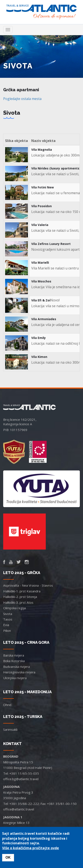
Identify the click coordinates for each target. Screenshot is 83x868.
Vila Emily (39, 338)
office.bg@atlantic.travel (21, 779)
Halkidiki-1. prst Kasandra (22, 591)
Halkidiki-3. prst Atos (18, 602)
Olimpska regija (14, 608)
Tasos (8, 619)
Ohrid (7, 705)
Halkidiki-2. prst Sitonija (20, 597)
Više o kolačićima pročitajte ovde (31, 848)
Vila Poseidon (41, 206)
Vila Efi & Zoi (41, 300)
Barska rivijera (14, 655)
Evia (6, 625)
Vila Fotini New (43, 187)
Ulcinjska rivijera (15, 678)
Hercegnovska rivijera (19, 672)
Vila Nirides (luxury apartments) (56, 168)
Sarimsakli (10, 729)
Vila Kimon (39, 357)
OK (8, 858)
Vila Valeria (40, 225)
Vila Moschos (41, 281)
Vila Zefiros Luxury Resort (51, 244)
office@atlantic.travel (19, 809)
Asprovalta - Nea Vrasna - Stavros (28, 585)
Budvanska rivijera (16, 667)
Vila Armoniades (44, 319)
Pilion (7, 631)
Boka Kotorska (14, 661)
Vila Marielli (40, 263)
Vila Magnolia (42, 150)
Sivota (8, 614)
